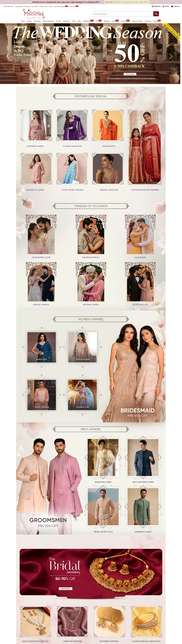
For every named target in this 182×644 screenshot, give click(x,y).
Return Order (43, 6)
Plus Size (148, 21)
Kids (74, 21)
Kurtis (58, 21)
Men (79, 21)
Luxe (115, 21)
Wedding (88, 21)
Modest (107, 21)
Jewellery (66, 21)
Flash (157, 21)
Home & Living (137, 21)
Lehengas (37, 21)
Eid (99, 21)
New (23, 21)
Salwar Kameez (48, 21)
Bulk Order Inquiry (59, 6)
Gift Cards (74, 6)
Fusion (125, 21)
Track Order (34, 6)
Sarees (29, 21)
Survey (51, 6)
